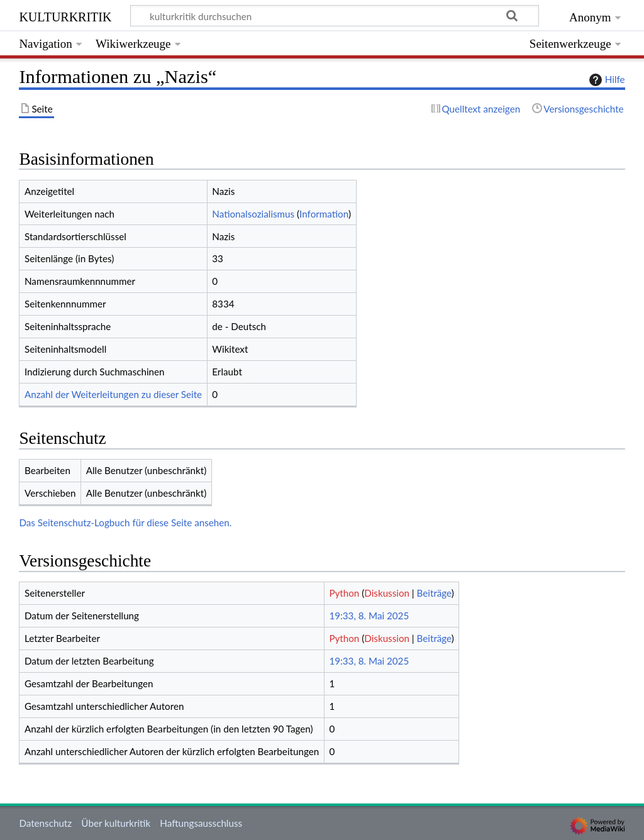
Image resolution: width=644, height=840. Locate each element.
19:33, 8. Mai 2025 (369, 616)
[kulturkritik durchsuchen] (335, 16)
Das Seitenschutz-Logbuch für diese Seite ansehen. (125, 522)
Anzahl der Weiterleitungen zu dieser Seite (113, 394)
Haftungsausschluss (201, 823)
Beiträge (434, 593)
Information (324, 214)
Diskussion (387, 593)
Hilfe (606, 80)
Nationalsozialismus (253, 214)
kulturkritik (65, 15)
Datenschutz (45, 823)
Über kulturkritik (116, 823)
